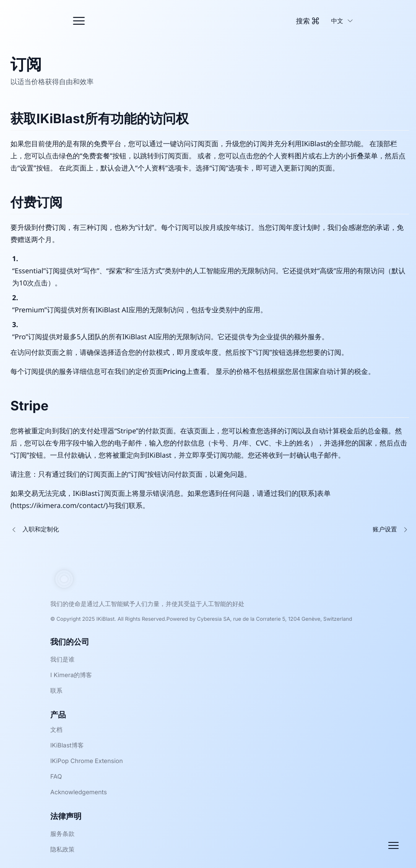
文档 (56, 730)
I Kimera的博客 (71, 675)
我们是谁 (62, 660)
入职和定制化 (41, 529)
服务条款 (62, 834)
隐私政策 (62, 850)
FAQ (56, 777)
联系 (56, 691)
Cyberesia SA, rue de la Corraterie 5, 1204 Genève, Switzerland (275, 619)
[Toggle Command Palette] (307, 21)
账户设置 (385, 529)
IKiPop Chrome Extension (87, 761)
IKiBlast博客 (67, 745)
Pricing (174, 371)
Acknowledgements (79, 792)
